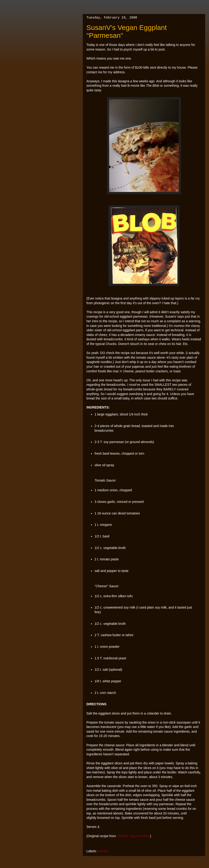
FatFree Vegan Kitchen (133, 836)
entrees (103, 851)
